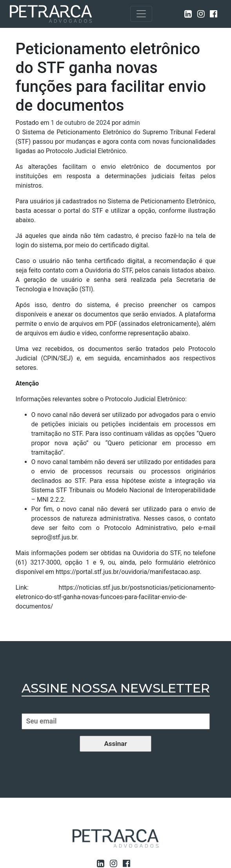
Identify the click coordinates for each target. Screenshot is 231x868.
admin (131, 123)
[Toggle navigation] (141, 14)
